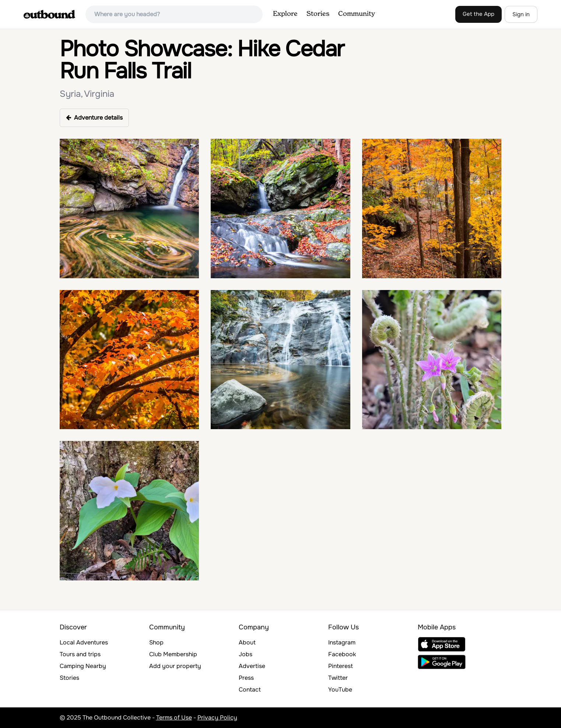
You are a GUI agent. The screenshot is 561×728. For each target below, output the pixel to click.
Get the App (478, 14)
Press (246, 678)
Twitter (338, 678)
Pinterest (341, 666)
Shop (156, 642)
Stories (318, 14)
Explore (285, 14)
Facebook (342, 654)
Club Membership (173, 654)
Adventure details (94, 118)
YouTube (340, 690)
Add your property (175, 666)
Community (357, 14)
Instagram (342, 642)
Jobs (246, 654)
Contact (250, 690)
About (247, 642)
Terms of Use (174, 718)
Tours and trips (80, 654)
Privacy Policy (217, 718)
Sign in (521, 14)
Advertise (252, 666)
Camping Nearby (83, 666)
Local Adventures (84, 642)
